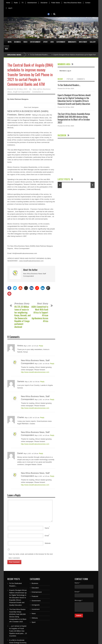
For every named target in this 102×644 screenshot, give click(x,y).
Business (17, 42)
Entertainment (35, 42)
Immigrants (72, 42)
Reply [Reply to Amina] (41, 346)
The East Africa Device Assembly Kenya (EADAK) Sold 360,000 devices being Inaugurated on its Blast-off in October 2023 (74, 118)
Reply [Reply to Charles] (42, 417)
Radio (16, 3)
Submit (79, 616)
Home (8, 3)
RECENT (60, 79)
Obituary (35, 618)
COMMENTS (81, 79)
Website (48, 543)
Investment (83, 42)
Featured (35, 596)
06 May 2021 (22, 89)
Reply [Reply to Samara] (42, 382)
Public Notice (56, 3)
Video (25, 42)
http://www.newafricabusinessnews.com (35, 372)
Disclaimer (44, 3)
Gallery (93, 42)
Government (61, 42)
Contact (88, 3)
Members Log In (65, 71)
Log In (10, 8)
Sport (45, 42)
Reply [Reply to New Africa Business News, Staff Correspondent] (52, 364)
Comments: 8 (38, 92)
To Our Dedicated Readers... (69, 85)
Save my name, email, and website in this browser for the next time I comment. (31, 556)
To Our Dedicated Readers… (40, 55)
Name (47, 528)
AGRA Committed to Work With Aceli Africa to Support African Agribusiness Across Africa (40, 314)
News (10, 42)
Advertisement (32, 3)
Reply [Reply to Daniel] (41, 453)
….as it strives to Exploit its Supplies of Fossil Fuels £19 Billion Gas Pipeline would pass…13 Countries (18, 631)
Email (47, 536)
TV (22, 3)
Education (35, 588)
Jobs (52, 42)
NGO (6, 49)
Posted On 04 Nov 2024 (66, 89)
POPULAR (70, 79)
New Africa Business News (72, 3)
